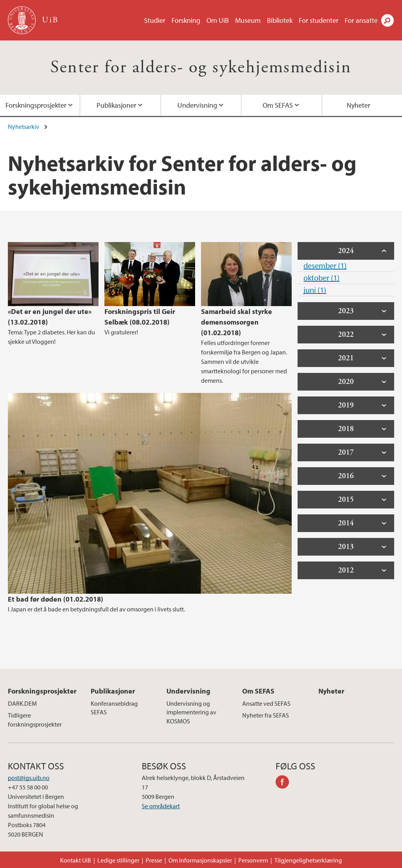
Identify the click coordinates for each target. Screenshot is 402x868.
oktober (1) (322, 278)
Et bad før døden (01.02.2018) (56, 599)
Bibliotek (280, 20)
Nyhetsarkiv (24, 127)
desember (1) (325, 265)
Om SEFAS (278, 105)
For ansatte (361, 20)
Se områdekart (161, 806)
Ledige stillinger (118, 860)
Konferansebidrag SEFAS (114, 708)
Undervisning (197, 105)
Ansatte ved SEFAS (266, 703)
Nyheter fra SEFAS (266, 715)
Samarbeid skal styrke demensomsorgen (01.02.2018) (237, 322)
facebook (285, 783)
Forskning (186, 20)
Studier (155, 20)
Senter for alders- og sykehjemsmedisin (201, 67)
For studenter (319, 20)
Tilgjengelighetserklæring (308, 860)
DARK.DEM (22, 703)
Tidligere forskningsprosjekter (35, 719)
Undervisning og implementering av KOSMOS (191, 712)
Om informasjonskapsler (200, 860)
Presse (154, 860)
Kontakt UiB (76, 860)
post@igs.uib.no (29, 778)
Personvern (253, 860)
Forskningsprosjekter (42, 691)
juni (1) (315, 290)
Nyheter (331, 691)
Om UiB (218, 20)
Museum (248, 20)
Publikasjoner (116, 105)
